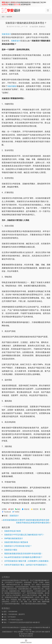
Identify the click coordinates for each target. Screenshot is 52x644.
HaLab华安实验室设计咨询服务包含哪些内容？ (23, 557)
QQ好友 (26, 509)
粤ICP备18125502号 (26, 636)
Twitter (16, 512)
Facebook (6, 512)
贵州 (40, 632)
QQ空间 (35, 509)
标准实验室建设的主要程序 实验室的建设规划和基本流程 (26, 520)
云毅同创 (30, 634)
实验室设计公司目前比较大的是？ (18, 546)
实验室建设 (12, 86)
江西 (36, 632)
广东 (26, 632)
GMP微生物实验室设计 (14, 538)
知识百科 (35, 27)
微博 (11, 509)
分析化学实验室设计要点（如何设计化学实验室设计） (26, 565)
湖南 (33, 632)
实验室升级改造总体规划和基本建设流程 (33, 523)
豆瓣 (42, 509)
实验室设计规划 (11, 550)
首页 (3, 17)
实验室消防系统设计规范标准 (16, 542)
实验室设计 (6, 34)
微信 (18, 509)
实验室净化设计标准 (12, 531)
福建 (47, 632)
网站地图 (45, 627)
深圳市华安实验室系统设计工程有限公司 (15, 627)
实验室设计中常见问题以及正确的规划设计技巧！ (24, 535)
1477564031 (12, 617)
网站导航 (28, 630)
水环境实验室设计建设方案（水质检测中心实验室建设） (27, 561)
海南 (43, 632)
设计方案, (17, 4)
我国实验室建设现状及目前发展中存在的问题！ (23, 554)
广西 (30, 632)
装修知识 (42, 27)
